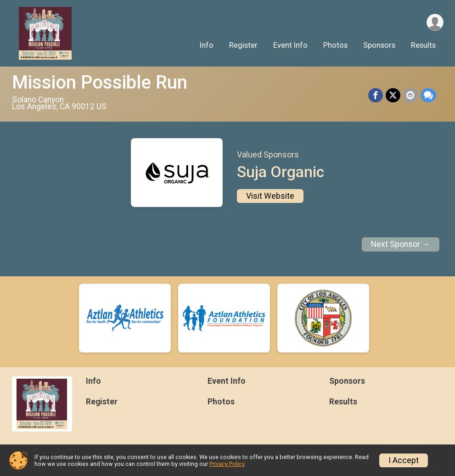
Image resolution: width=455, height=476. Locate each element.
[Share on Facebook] (376, 95)
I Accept (404, 460)
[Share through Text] (428, 95)
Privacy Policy (227, 464)
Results (423, 45)
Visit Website (270, 196)
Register (243, 45)
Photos (335, 45)
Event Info (290, 45)
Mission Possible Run (100, 82)
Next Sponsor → (401, 244)
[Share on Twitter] (393, 95)
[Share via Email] (410, 95)
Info (207, 45)
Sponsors (379, 45)
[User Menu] (435, 22)
